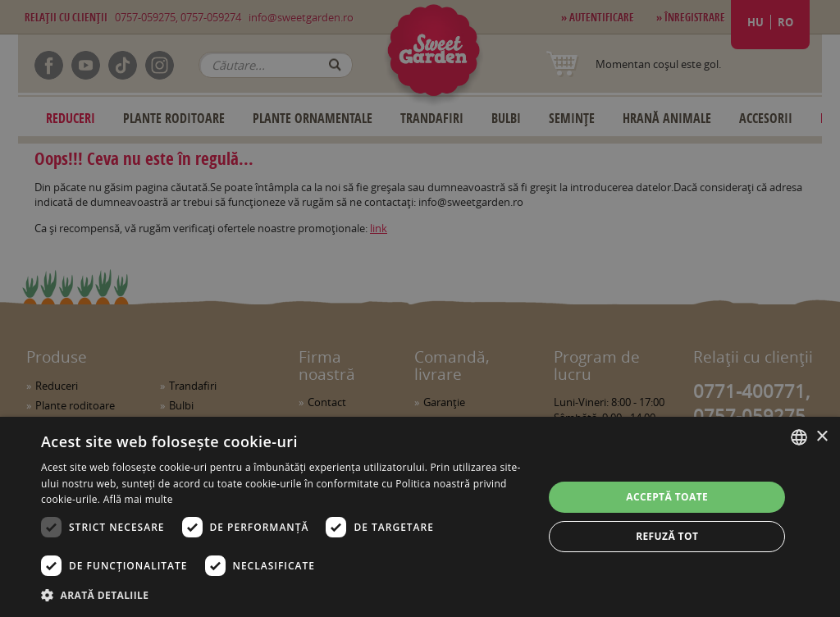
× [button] (822, 437)
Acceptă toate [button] (667, 497)
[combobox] (799, 437)
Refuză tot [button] (667, 536)
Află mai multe (138, 499)
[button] (285, 595)
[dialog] (420, 517)
